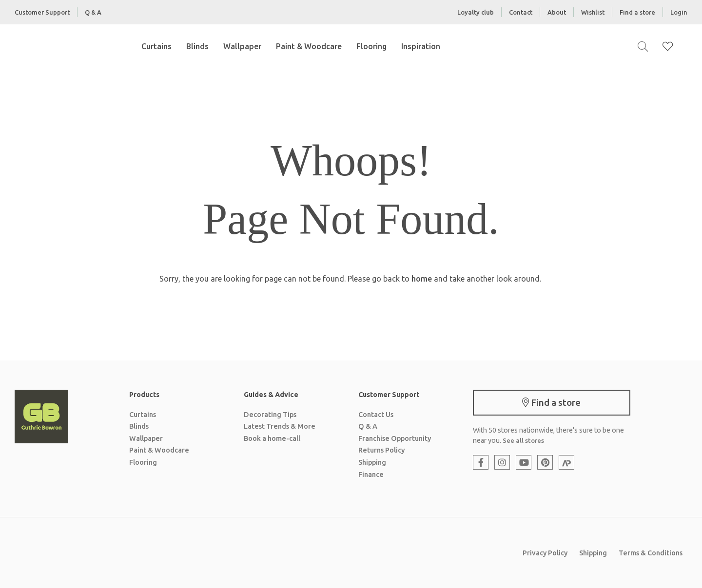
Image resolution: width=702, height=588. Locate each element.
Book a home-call (272, 438)
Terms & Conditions (651, 553)
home (422, 279)
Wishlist (593, 12)
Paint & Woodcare (309, 46)
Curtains (156, 46)
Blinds (197, 46)
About (557, 12)
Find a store (637, 12)
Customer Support (42, 12)
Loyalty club (476, 12)
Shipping (372, 462)
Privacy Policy (545, 553)
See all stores (523, 440)
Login (679, 12)
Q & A (93, 12)
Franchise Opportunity (395, 438)
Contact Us (376, 415)
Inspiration (421, 46)
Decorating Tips (270, 415)
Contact (521, 12)
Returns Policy (381, 450)
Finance (371, 474)
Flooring (371, 46)
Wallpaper (242, 46)
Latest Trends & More (280, 426)
